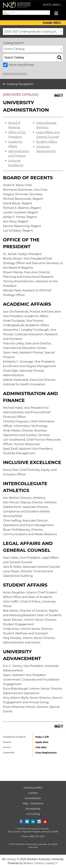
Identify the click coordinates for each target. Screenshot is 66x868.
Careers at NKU (33, 788)
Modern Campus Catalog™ (40, 863)
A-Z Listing (33, 814)
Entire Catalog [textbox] (14, 49)
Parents (7, 742)
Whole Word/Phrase (21, 65)
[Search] (6, 13)
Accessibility (33, 809)
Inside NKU (9, 752)
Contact (33, 793)
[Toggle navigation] (58, 14)
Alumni (7, 747)
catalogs (11, 859)
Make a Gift (42, 737)
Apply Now (42, 742)
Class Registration (46, 753)
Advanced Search (15, 74)
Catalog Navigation (20, 84)
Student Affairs (47, 142)
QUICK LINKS (52, 5)
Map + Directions (33, 803)
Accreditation (33, 798)
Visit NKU (41, 747)
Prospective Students (14, 737)
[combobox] (33, 31)
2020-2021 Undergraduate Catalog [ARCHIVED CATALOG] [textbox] (34, 32)
